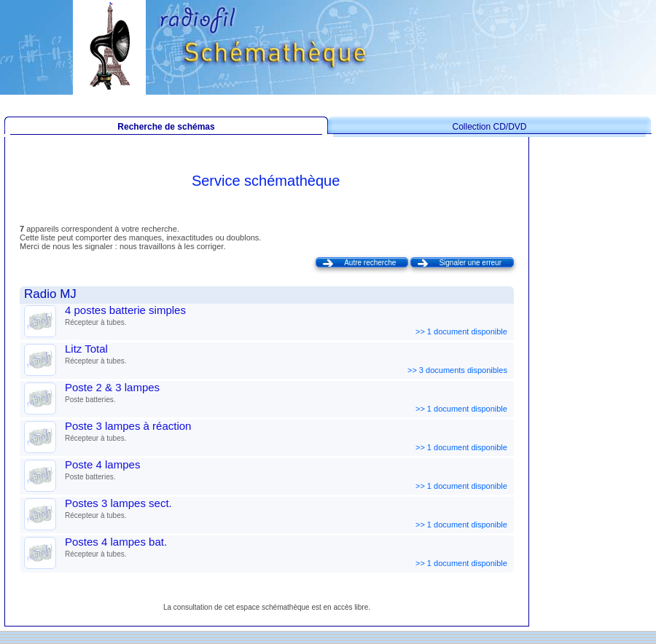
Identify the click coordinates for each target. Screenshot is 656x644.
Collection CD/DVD (489, 127)
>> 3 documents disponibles (458, 370)
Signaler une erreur (470, 263)
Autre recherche (370, 263)
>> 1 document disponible (462, 331)
